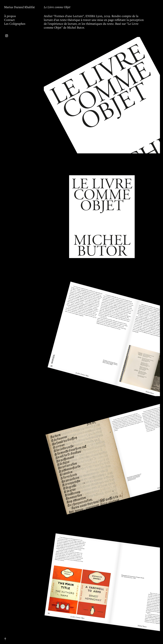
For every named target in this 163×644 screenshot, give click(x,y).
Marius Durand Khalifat (19, 7)
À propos (10, 16)
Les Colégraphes (15, 24)
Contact (9, 20)
